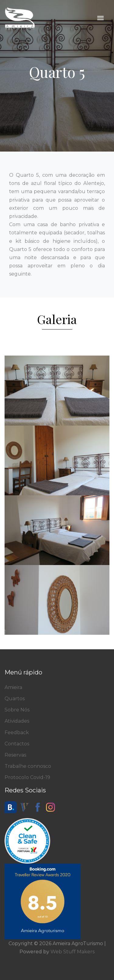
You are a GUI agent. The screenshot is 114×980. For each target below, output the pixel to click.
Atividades (17, 721)
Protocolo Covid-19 (27, 777)
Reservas (15, 755)
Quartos (15, 699)
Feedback (17, 732)
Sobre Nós (17, 710)
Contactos (17, 744)
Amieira (13, 687)
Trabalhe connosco (28, 766)
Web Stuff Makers (73, 952)
